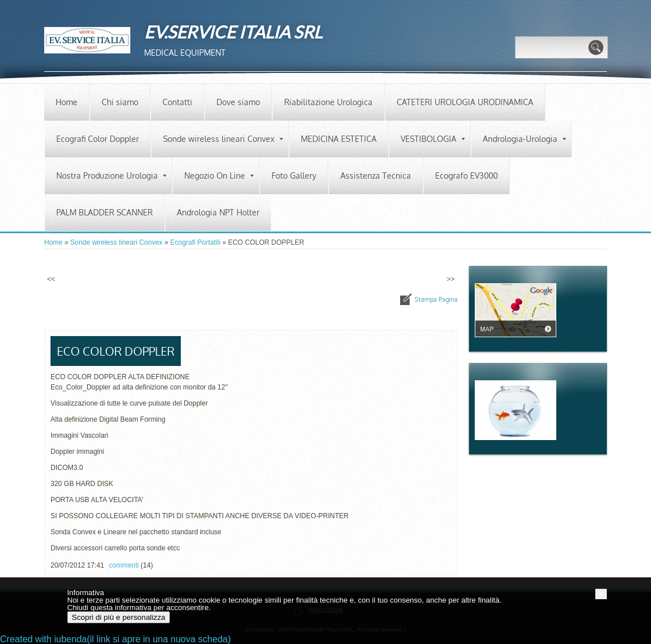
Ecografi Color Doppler (98, 139)
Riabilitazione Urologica (328, 102)
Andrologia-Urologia (524, 139)
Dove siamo (238, 102)
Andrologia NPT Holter (218, 212)
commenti (124, 565)
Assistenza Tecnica (376, 176)
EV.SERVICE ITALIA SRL (233, 32)
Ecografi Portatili (195, 242)
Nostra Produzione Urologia (111, 176)
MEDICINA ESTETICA (339, 139)
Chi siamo (120, 102)
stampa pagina (436, 299)
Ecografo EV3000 (466, 176)
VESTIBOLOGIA (433, 139)
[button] (601, 594)
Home (67, 102)
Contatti (177, 102)
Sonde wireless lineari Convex (223, 139)
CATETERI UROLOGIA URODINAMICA (465, 102)
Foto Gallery (294, 176)
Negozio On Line (219, 176)
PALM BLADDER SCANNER (104, 212)
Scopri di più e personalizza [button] (119, 617)
